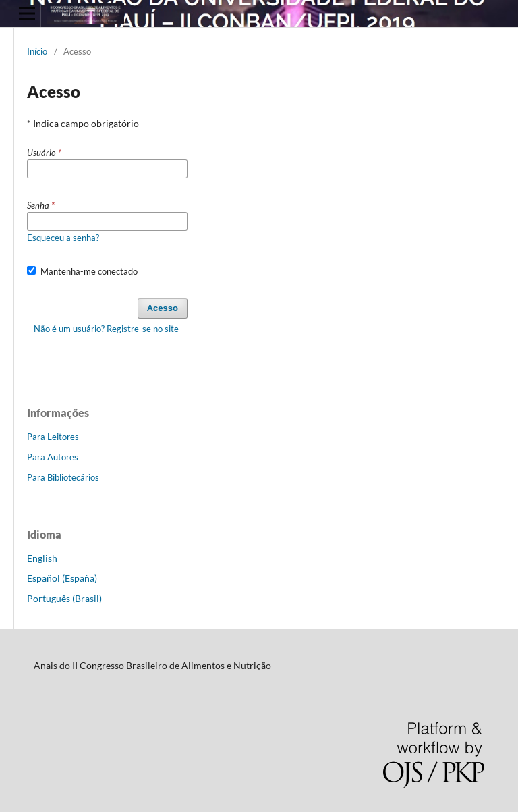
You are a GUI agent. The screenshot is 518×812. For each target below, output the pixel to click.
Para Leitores (53, 437)
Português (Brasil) (64, 598)
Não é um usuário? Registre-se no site (106, 329)
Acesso (163, 308)
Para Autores (53, 457)
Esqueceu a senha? (63, 238)
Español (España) (62, 578)
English (42, 558)
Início (37, 51)
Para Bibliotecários (63, 477)
